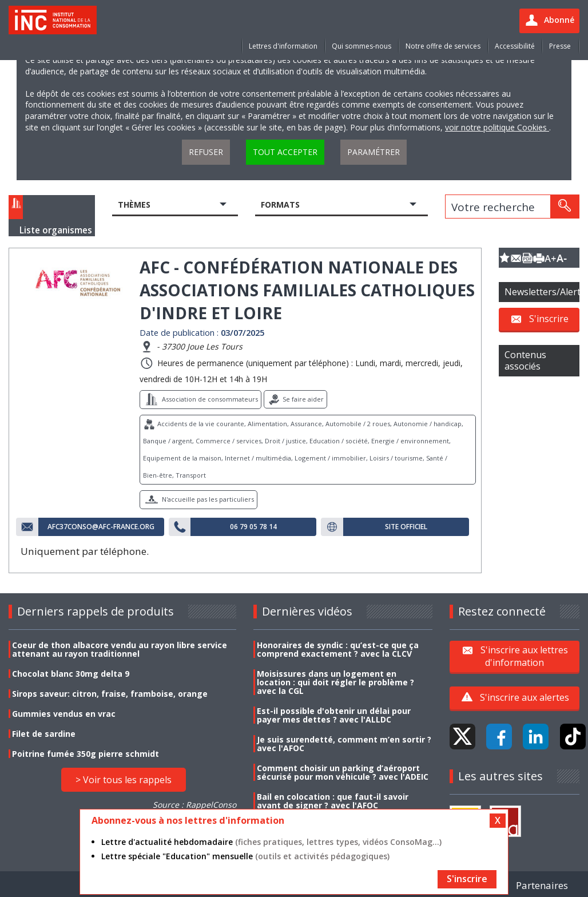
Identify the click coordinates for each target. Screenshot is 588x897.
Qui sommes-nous (361, 46)
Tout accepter (285, 152)
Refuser (206, 152)
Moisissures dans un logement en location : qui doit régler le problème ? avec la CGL (335, 682)
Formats (280, 205)
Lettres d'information (283, 46)
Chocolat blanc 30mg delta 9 (71, 674)
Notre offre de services (443, 46)
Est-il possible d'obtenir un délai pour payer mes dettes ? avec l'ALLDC (334, 715)
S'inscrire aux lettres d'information (524, 656)
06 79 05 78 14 (253, 527)
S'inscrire (549, 319)
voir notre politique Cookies (497, 127)
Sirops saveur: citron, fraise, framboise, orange (110, 694)
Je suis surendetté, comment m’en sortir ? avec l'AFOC (344, 744)
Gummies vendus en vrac (64, 714)
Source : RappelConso (194, 805)
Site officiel (406, 527)
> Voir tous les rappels (124, 780)
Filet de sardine (44, 734)
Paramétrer (374, 152)
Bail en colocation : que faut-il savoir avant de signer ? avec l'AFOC (333, 801)
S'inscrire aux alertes (525, 697)
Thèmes (134, 205)
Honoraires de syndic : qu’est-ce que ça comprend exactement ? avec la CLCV (338, 649)
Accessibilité (515, 46)
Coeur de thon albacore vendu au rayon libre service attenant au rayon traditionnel (120, 649)
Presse (560, 46)
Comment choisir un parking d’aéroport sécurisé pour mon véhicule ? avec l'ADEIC (343, 772)
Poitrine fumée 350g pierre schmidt (86, 754)
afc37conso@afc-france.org (101, 527)
